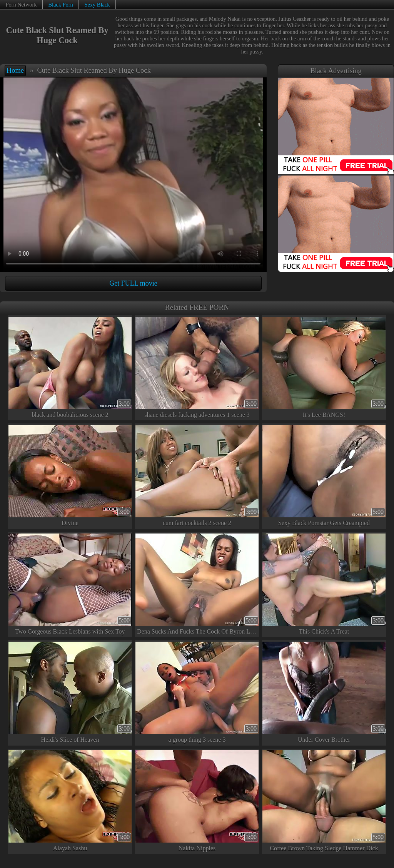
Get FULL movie (133, 283)
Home (15, 70)
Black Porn (60, 5)
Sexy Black (97, 5)
